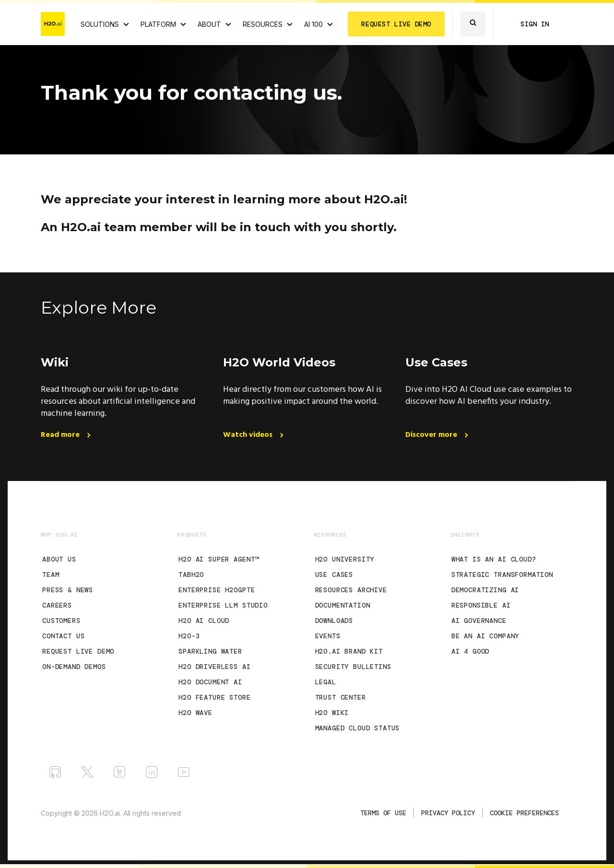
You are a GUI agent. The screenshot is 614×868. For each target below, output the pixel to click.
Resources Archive (351, 590)
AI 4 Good (471, 651)
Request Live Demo (78, 651)
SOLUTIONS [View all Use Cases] (100, 24)
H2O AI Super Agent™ (219, 559)
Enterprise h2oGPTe (217, 590)
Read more (61, 435)
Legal (326, 682)
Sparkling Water (210, 651)
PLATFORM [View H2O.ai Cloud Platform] (158, 24)
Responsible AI (481, 605)
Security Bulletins (353, 667)
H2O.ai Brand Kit (349, 651)
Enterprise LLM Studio (223, 605)
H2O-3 (189, 636)
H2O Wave (195, 713)
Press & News (68, 590)
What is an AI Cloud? (494, 559)
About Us (59, 559)
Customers (61, 621)
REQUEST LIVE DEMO (396, 24)
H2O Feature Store (214, 697)
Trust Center (341, 697)
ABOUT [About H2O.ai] (209, 24)
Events (328, 636)
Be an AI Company (485, 636)
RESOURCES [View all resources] (263, 24)
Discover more (432, 435)
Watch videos (249, 435)
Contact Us (63, 636)
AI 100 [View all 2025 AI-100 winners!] (313, 24)
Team (51, 575)
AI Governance (479, 621)
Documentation (343, 605)
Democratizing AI (485, 590)
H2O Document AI (210, 682)
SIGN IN (535, 24)
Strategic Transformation (502, 575)
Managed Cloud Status (358, 728)
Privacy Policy (448, 813)
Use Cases (334, 575)
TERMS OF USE (383, 813)
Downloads (334, 621)
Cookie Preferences (524, 813)
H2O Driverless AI (214, 667)
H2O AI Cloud (204, 621)
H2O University (345, 559)
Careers (57, 605)
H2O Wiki (332, 713)
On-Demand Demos (74, 667)
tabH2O (191, 575)
